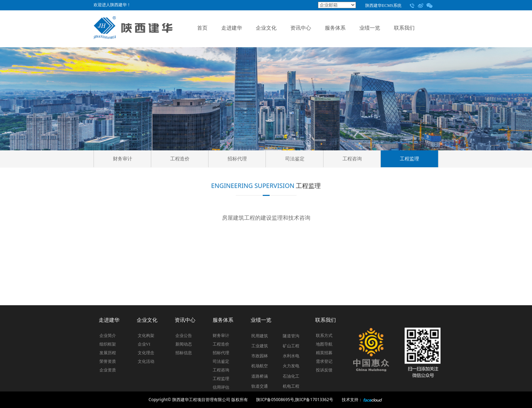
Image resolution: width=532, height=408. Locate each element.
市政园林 (260, 356)
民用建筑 (260, 336)
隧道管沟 (291, 336)
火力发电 (291, 366)
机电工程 (291, 386)
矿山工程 (291, 346)
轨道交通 (260, 386)
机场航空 (260, 366)
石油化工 (291, 376)
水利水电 (291, 356)
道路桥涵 (260, 376)
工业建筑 (260, 346)
